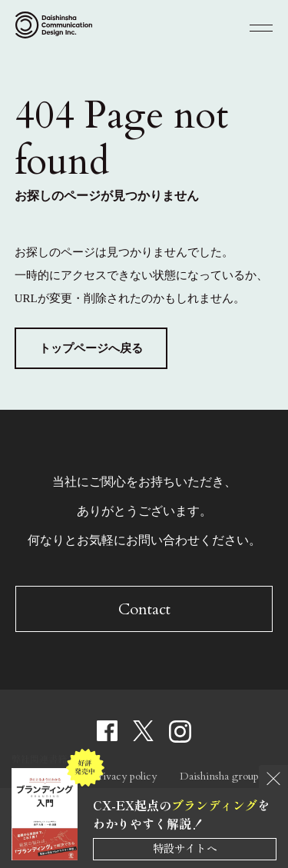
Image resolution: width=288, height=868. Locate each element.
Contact (144, 609)
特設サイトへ (185, 848)
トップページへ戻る (91, 348)
